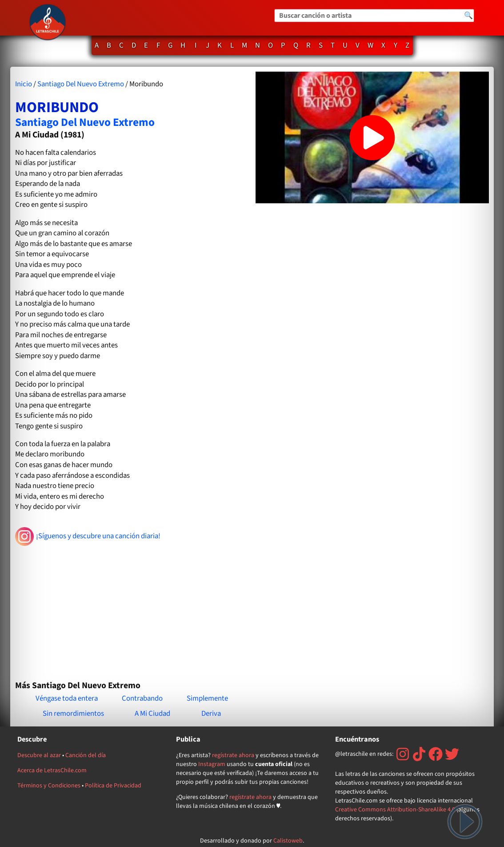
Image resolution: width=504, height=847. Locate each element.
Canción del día (86, 755)
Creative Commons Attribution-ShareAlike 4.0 (395, 810)
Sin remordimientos (73, 714)
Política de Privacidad (113, 786)
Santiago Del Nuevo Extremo (81, 84)
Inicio (24, 84)
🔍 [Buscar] (468, 16)
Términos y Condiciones (49, 786)
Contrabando (142, 698)
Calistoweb (288, 841)
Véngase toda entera (67, 698)
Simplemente (207, 698)
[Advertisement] (132, 609)
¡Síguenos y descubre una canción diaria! (88, 536)
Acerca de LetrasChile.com (52, 770)
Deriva (211, 714)
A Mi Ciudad (152, 714)
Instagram (212, 764)
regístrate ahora (233, 755)
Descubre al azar (39, 755)
